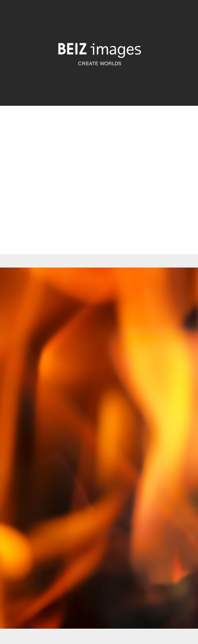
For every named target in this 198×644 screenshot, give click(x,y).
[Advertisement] (99, 189)
